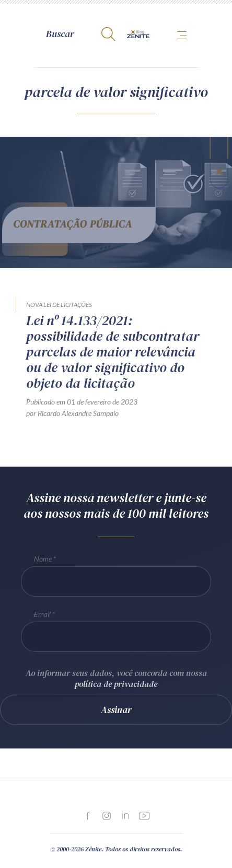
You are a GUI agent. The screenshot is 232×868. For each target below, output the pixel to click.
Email (42, 614)
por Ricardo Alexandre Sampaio (72, 413)
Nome (43, 559)
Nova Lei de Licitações (59, 305)
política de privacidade (116, 684)
